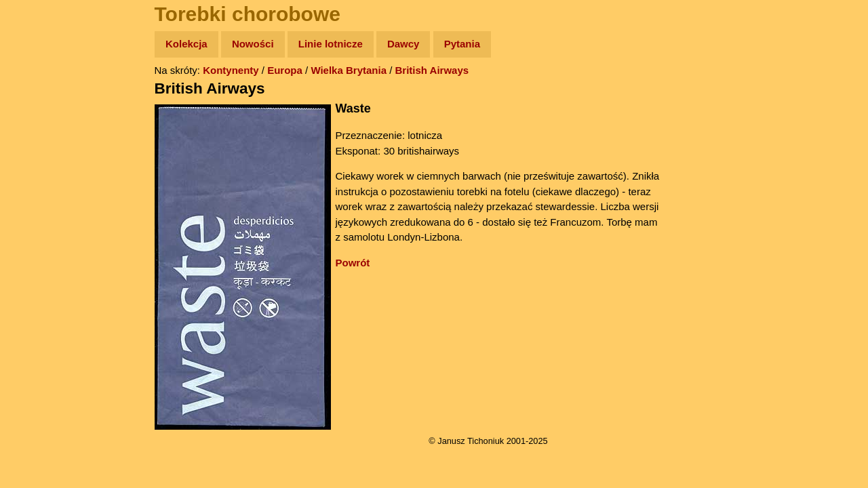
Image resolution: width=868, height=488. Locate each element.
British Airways (432, 70)
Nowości (253, 44)
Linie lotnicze (331, 44)
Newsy (39, 149)
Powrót (353, 263)
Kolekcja (186, 44)
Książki (40, 175)
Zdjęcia (40, 123)
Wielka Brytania (349, 70)
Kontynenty (231, 70)
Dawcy (403, 44)
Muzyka (41, 201)
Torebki (41, 280)
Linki (35, 253)
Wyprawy (45, 97)
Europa (285, 70)
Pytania (462, 44)
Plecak (39, 227)
